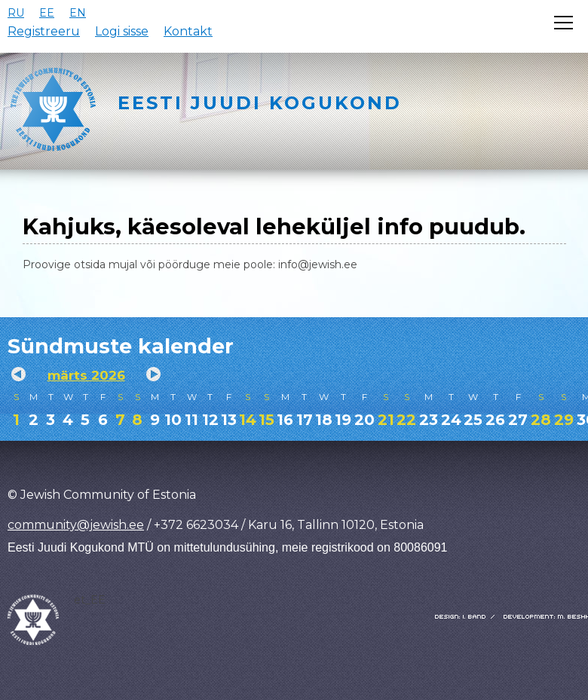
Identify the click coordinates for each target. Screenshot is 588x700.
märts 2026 (86, 375)
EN (78, 13)
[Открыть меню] (563, 23)
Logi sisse (122, 31)
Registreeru (44, 31)
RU (16, 13)
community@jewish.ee (76, 525)
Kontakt (188, 31)
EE (47, 13)
